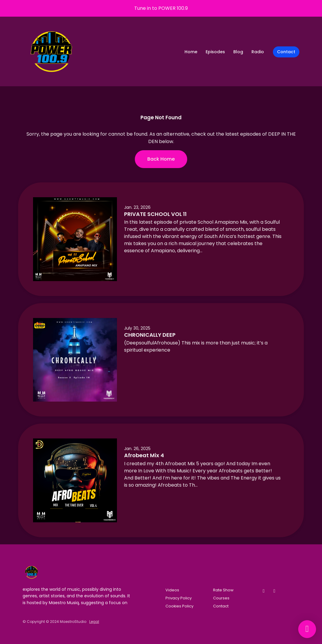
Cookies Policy (179, 606)
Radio (258, 52)
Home (191, 52)
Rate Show (223, 590)
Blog (238, 52)
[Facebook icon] (264, 591)
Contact (286, 52)
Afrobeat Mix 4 (144, 455)
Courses (221, 598)
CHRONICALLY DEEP (150, 335)
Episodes (215, 52)
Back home (161, 159)
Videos (172, 590)
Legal (94, 622)
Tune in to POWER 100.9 (161, 8)
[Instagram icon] (274, 591)
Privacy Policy (179, 598)
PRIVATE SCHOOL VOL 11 (155, 214)
